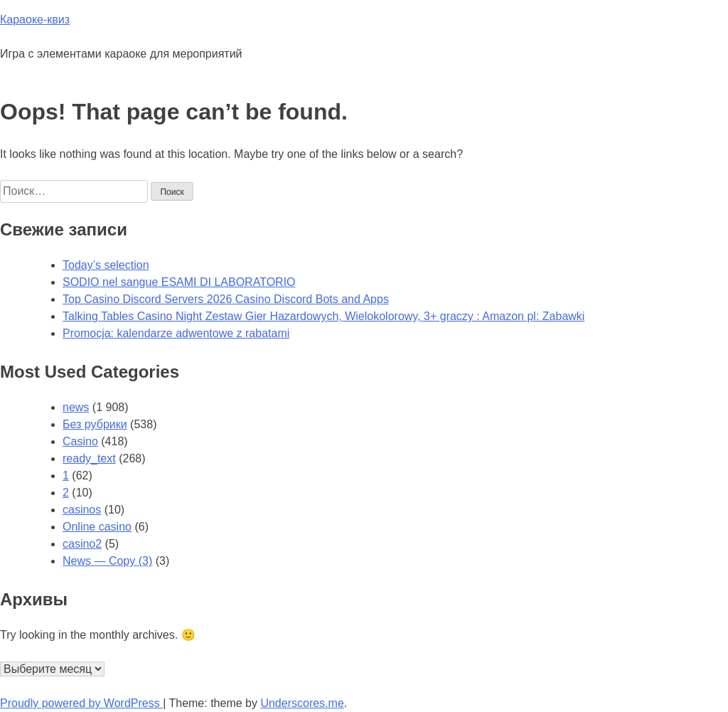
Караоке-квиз (35, 20)
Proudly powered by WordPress (81, 703)
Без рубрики (95, 424)
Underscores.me (302, 703)
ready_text (89, 458)
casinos (82, 510)
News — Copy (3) (107, 561)
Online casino (97, 527)
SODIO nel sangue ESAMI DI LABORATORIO (179, 282)
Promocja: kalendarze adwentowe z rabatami (176, 333)
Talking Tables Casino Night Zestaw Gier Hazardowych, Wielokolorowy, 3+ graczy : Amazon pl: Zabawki (323, 316)
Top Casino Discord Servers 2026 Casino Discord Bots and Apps (226, 299)
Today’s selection (106, 265)
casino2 (82, 544)
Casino (80, 441)
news (76, 407)
